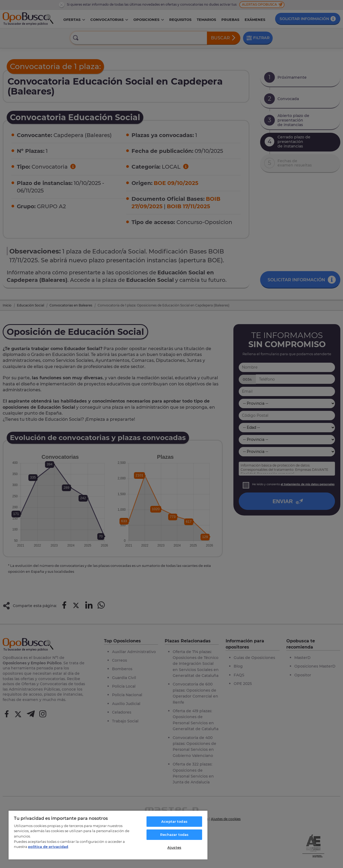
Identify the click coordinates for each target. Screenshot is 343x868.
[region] (108, 835)
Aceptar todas (174, 821)
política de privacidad (48, 847)
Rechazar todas (174, 835)
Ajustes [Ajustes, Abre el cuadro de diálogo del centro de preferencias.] (174, 847)
